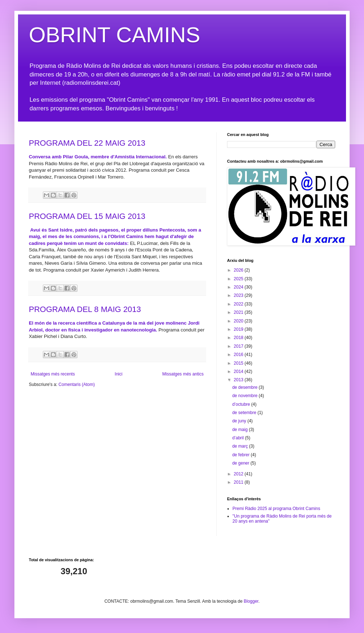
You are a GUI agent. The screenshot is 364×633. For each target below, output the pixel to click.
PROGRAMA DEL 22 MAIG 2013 (87, 143)
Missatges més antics (183, 374)
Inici (118, 374)
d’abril (238, 438)
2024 (239, 287)
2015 (239, 363)
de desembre (245, 387)
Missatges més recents (53, 374)
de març (241, 446)
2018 (239, 338)
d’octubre (242, 404)
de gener (241, 463)
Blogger (251, 601)
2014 (239, 372)
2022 (239, 304)
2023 (239, 295)
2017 (239, 346)
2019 (239, 329)
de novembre (245, 396)
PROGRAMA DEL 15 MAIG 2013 (87, 216)
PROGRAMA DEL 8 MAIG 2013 (85, 309)
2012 (239, 474)
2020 (239, 321)
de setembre (245, 413)
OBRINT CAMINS (115, 35)
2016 (239, 355)
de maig (240, 430)
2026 (239, 270)
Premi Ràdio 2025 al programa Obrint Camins (276, 509)
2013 (239, 380)
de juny (240, 421)
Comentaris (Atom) (77, 384)
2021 (239, 312)
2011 (239, 482)
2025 (239, 279)
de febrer (241, 455)
